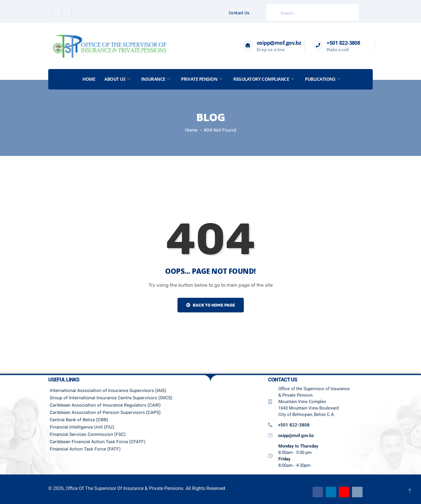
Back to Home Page (211, 305)
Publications (323, 79)
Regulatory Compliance (264, 79)
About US (117, 79)
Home (89, 79)
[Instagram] (77, 13)
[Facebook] (48, 13)
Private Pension (202, 79)
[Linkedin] (67, 13)
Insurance (156, 79)
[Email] (357, 492)
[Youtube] (344, 492)
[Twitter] (58, 13)
